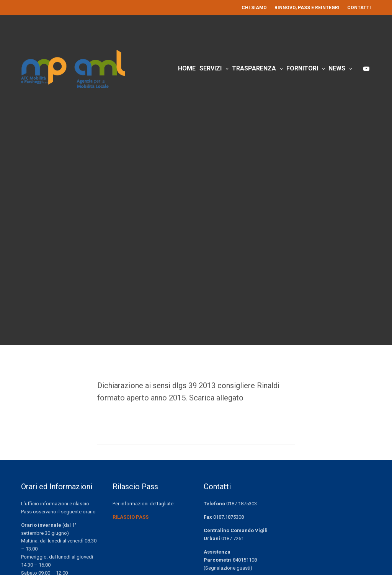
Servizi (211, 68)
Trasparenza (254, 68)
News (337, 68)
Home (187, 68)
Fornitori (302, 68)
